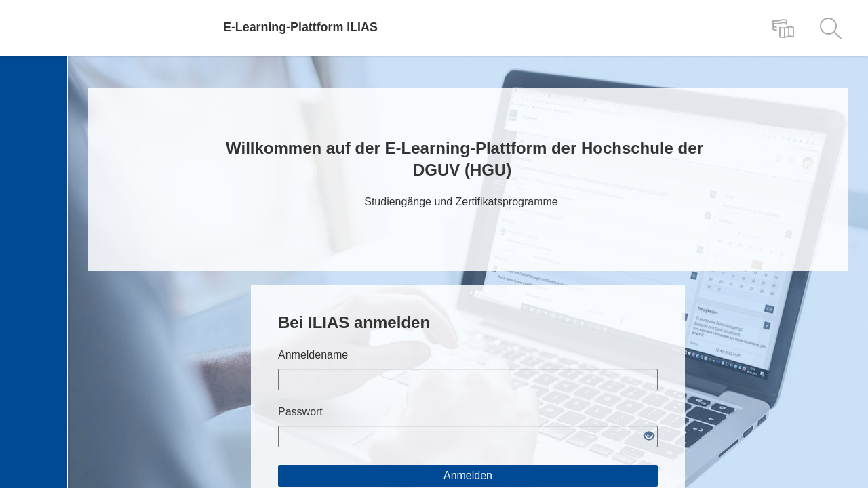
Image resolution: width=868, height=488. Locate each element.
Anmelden (468, 475)
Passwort (300, 412)
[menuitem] (783, 28)
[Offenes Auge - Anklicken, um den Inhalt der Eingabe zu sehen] (649, 437)
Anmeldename (313, 355)
